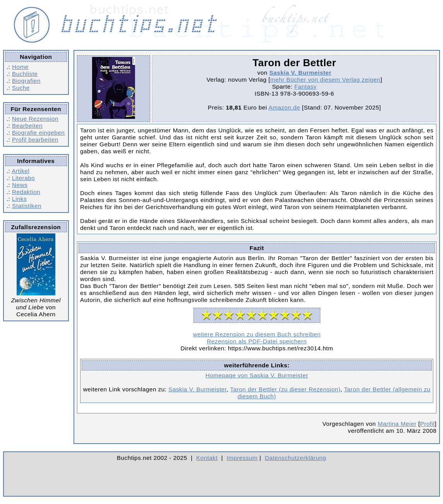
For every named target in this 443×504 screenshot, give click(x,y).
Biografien (26, 81)
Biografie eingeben (38, 133)
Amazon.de (284, 107)
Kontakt (207, 458)
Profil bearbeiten (35, 140)
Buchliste (25, 74)
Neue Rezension (35, 119)
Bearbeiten (27, 126)
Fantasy (306, 87)
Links (19, 199)
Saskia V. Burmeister (300, 73)
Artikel (21, 171)
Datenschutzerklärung (296, 458)
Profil (428, 424)
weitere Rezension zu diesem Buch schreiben (257, 334)
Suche (21, 88)
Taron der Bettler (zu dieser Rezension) (285, 389)
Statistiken (27, 206)
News (20, 185)
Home (20, 67)
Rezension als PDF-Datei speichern (257, 341)
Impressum (242, 458)
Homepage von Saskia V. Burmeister (257, 375)
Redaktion (26, 192)
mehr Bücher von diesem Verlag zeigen (325, 80)
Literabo (23, 178)
